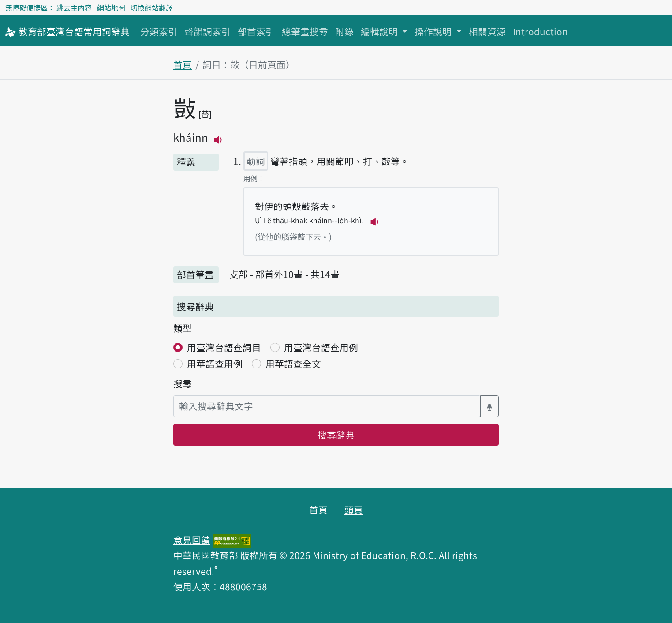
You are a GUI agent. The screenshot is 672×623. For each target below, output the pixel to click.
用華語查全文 (293, 364)
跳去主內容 (74, 8)
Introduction (540, 31)
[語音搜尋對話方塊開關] (489, 406)
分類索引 (159, 31)
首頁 (183, 64)
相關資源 (487, 31)
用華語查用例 (215, 364)
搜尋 (183, 383)
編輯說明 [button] (380, 31)
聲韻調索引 (207, 31)
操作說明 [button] (434, 31)
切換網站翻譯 (152, 8)
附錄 (344, 31)
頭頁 (354, 510)
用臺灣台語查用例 (321, 347)
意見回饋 (192, 540)
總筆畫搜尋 (305, 31)
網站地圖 (111, 8)
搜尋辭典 (336, 435)
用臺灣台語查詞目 (224, 347)
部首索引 (256, 31)
